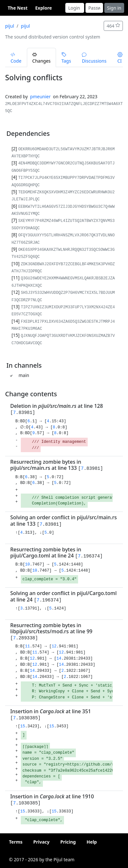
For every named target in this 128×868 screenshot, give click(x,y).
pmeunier (40, 96)
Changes (41, 58)
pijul (10, 26)
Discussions (94, 58)
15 (23, 726)
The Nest (18, 8)
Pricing (68, 842)
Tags (66, 58)
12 (54, 646)
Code (16, 58)
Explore (44, 8)
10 (27, 565)
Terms (16, 842)
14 (59, 659)
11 (27, 646)
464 (113, 26)
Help (92, 842)
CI (120, 58)
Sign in (114, 8)
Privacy (41, 842)
